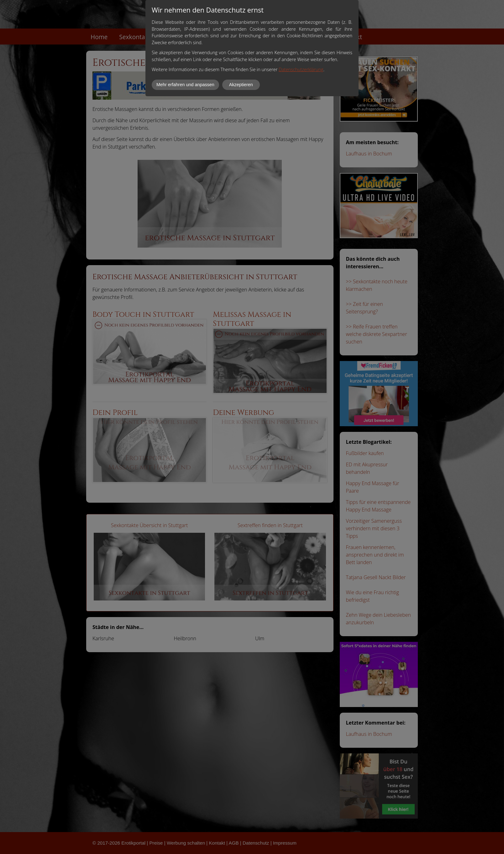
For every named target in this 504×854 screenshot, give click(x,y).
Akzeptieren (241, 85)
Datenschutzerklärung (301, 69)
